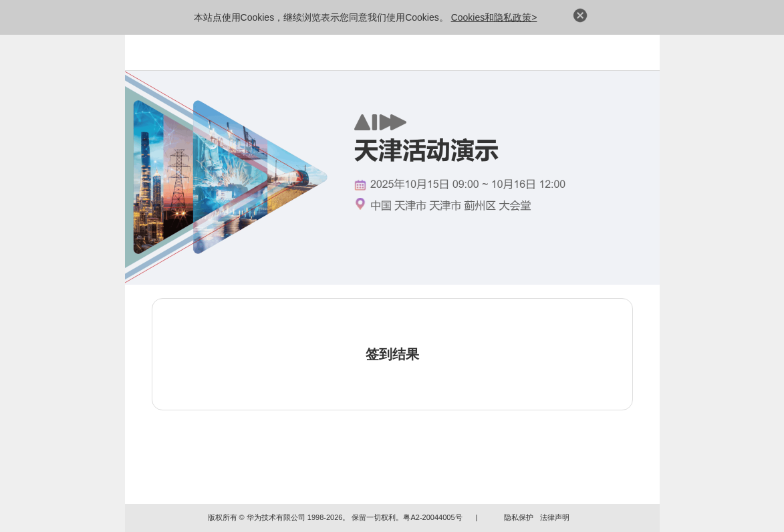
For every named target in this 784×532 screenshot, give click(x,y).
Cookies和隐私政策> (494, 17)
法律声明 (555, 517)
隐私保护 (519, 517)
